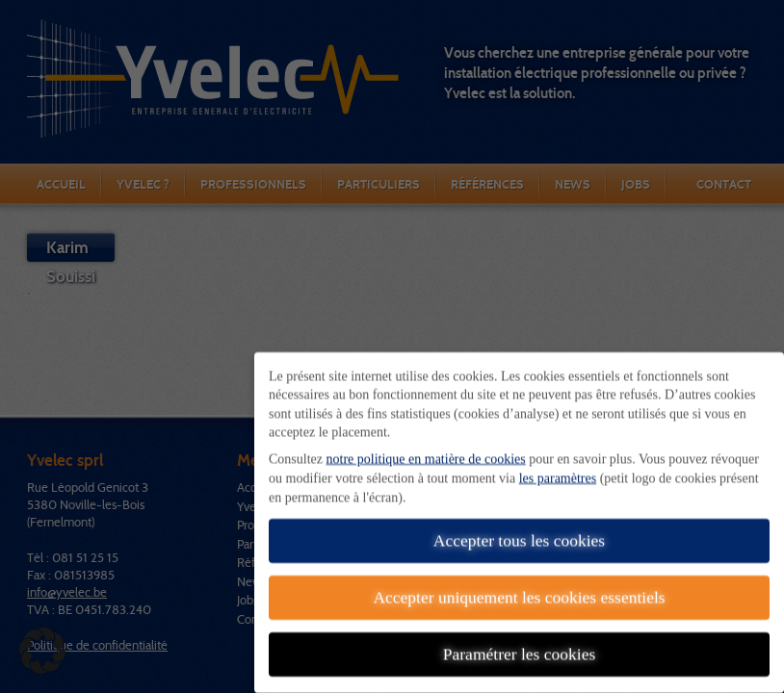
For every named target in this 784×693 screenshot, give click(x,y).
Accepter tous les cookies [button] (519, 530)
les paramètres (558, 468)
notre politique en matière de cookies (426, 449)
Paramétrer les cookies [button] (519, 644)
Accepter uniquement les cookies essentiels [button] (519, 587)
